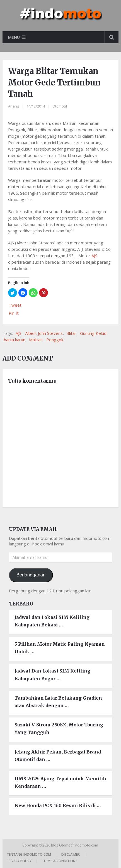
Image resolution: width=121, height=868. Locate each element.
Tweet (15, 305)
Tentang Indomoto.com (29, 854)
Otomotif (60, 106)
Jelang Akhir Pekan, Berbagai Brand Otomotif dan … (58, 756)
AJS (94, 256)
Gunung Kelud (93, 333)
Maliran (36, 340)
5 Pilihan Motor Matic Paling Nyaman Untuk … (60, 648)
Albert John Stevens (44, 333)
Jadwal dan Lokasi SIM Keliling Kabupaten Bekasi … (52, 621)
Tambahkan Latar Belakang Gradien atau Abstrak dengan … (58, 702)
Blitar (71, 333)
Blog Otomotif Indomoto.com (75, 845)
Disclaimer (71, 854)
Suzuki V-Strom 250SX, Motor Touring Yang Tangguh (59, 728)
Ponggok (55, 340)
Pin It (14, 313)
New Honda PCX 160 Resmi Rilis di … (58, 805)
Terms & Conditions (60, 861)
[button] (13, 293)
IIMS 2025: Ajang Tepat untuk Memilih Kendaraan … (60, 782)
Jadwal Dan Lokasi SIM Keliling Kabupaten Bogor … (52, 675)
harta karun (15, 340)
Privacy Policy (19, 861)
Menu (14, 37)
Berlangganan (31, 575)
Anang (14, 106)
